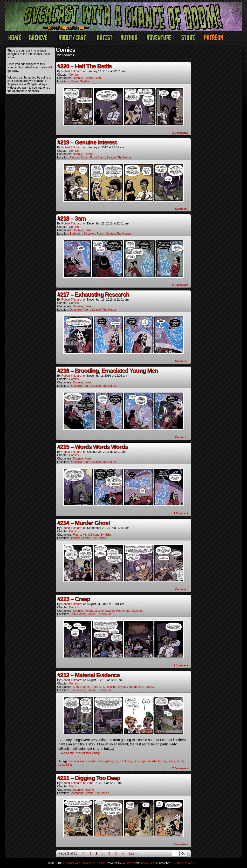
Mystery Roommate (118, 611)
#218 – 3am (71, 218)
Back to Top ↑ (186, 863)
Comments (180, 133)
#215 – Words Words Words (92, 447)
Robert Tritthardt (72, 71)
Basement (76, 793)
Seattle (85, 81)
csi (116, 761)
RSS (174, 863)
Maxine (99, 611)
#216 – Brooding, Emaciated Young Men (108, 371)
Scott (98, 78)
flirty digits (140, 761)
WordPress (128, 863)
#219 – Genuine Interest (87, 142)
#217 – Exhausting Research (93, 294)
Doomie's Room (94, 234)
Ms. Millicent (91, 535)
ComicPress (148, 863)
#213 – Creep (74, 599)
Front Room (77, 614)
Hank (88, 230)
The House (125, 158)
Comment (181, 209)
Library (74, 81)
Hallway (75, 538)
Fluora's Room (79, 158)
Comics (74, 75)
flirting (128, 761)
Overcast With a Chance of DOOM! (84, 863)
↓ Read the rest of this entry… (81, 753)
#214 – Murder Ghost (83, 523)
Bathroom (76, 234)
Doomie (78, 78)
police (171, 761)
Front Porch (98, 158)
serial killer (65, 765)
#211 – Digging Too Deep (89, 778)
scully (180, 761)
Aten (76, 687)
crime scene (77, 761)
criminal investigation (99, 761)
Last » (133, 853)
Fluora (89, 78)
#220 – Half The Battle (84, 66)
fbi (121, 761)
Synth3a (106, 535)
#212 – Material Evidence (88, 675)
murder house (157, 761)
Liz (104, 687)
